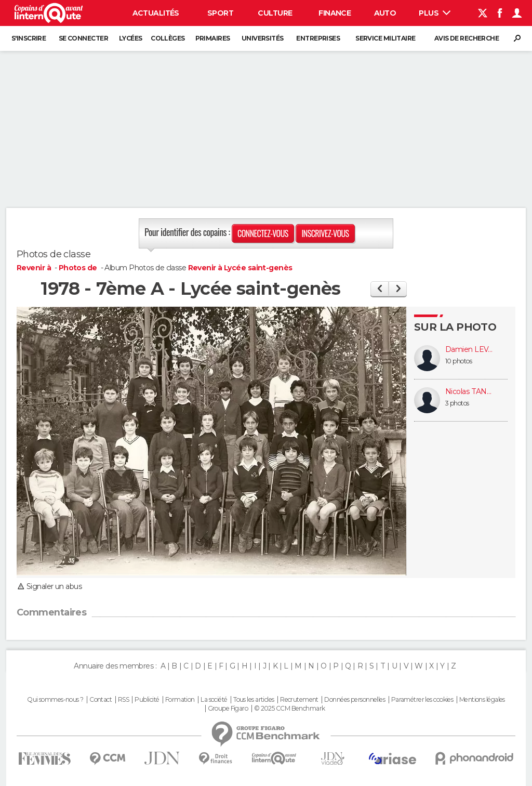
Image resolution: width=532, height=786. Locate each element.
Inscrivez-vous (325, 233)
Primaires (213, 38)
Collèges (168, 38)
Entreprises (318, 38)
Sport (220, 13)
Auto (385, 13)
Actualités (156, 13)
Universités (263, 38)
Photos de (79, 268)
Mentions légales (482, 700)
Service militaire (385, 38)
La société (214, 700)
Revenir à (35, 268)
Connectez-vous (263, 233)
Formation (180, 700)
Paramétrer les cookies (422, 700)
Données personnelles (355, 700)
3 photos (457, 403)
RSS (123, 700)
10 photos (458, 361)
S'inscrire (29, 38)
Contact (101, 700)
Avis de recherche (467, 38)
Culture (275, 13)
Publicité (147, 700)
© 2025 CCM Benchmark (290, 709)
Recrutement (299, 700)
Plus (435, 13)
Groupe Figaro (228, 709)
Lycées (131, 38)
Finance (335, 13)
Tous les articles (254, 700)
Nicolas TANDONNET (471, 392)
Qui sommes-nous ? (55, 700)
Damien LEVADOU (471, 350)
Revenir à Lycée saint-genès (240, 268)
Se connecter (83, 38)
